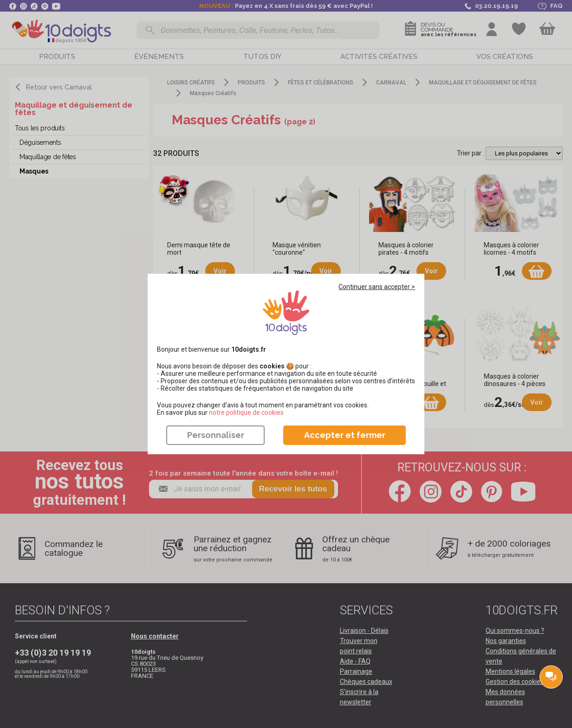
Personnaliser (216, 435)
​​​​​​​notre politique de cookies (246, 412)
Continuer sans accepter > (377, 287)
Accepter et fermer (345, 435)
